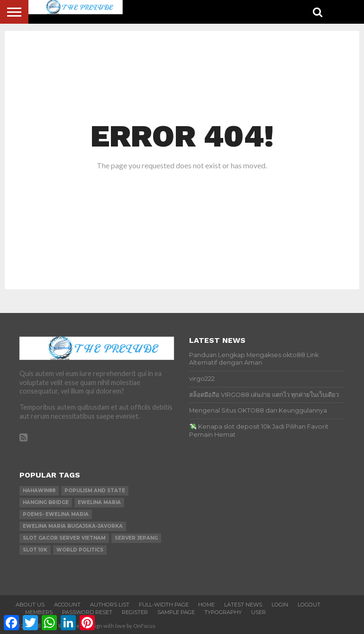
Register (135, 612)
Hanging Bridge (46, 502)
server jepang (136, 538)
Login (280, 605)
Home (206, 605)
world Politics (80, 550)
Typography (223, 612)
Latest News (243, 605)
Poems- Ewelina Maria (56, 514)
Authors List (110, 605)
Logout (309, 605)
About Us (30, 605)
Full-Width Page (164, 605)
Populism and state (95, 491)
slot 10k (35, 550)
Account (67, 605)
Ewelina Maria (99, 502)
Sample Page (176, 612)
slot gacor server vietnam (64, 538)
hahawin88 (39, 491)
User (259, 612)
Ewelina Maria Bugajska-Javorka (73, 526)
